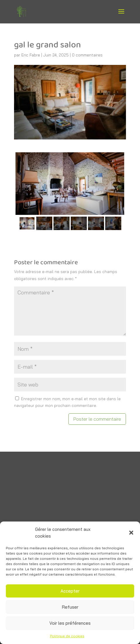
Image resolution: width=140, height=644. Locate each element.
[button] (131, 533)
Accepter (70, 591)
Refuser (70, 607)
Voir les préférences (70, 623)
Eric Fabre (31, 55)
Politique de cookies (67, 636)
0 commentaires (87, 55)
